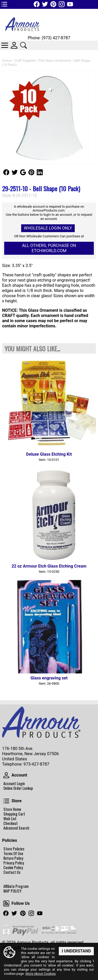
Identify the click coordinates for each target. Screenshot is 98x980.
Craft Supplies (25, 61)
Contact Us (12, 872)
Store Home (12, 809)
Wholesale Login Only (48, 228)
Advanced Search (16, 828)
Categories (5, 45)
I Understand (76, 951)
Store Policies (14, 849)
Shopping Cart (14, 814)
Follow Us (6, 172)
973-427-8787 (36, 764)
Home (7, 61)
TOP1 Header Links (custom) (4, 4)
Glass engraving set (49, 678)
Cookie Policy (13, 868)
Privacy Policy (14, 863)
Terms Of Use (13, 854)
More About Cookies (41, 974)
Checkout (11, 823)
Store (6, 801)
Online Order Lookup (18, 788)
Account (6, 775)
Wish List (10, 819)
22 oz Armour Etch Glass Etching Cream (49, 566)
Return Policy (13, 858)
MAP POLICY (12, 891)
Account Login (14, 784)
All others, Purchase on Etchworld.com (49, 248)
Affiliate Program (16, 886)
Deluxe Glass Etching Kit (49, 454)
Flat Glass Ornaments (55, 61)
